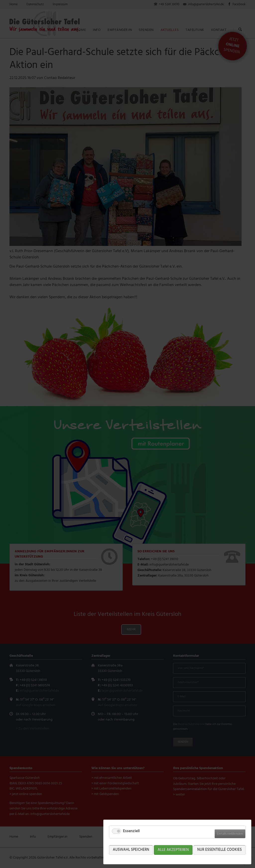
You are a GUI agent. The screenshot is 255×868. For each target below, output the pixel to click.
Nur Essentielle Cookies (220, 850)
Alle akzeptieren (173, 850)
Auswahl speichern (131, 850)
